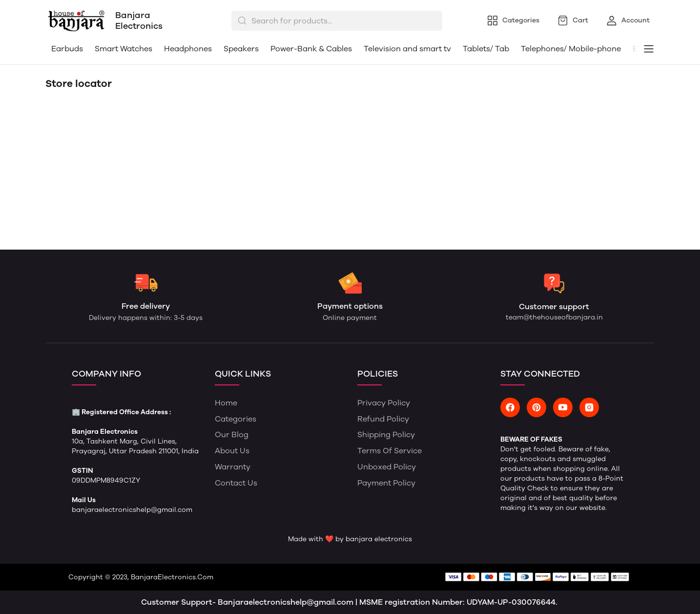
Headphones (188, 49)
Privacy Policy (384, 403)
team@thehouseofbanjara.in (554, 317)
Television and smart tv (407, 49)
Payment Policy (386, 483)
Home (226, 403)
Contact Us (236, 483)
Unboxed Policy (387, 467)
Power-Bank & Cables (311, 49)
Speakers (241, 49)
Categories (236, 419)
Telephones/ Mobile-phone (571, 49)
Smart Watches (124, 49)
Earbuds (67, 49)
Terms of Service (390, 451)
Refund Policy (383, 419)
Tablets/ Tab (486, 49)
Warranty (233, 467)
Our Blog (232, 434)
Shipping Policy (386, 434)
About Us (232, 451)
